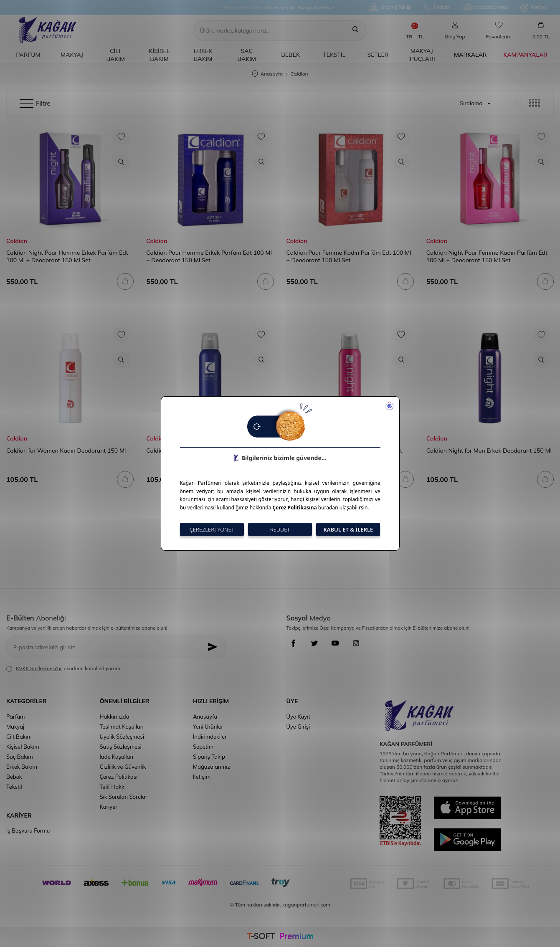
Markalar (470, 55)
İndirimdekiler (210, 737)
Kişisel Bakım (160, 55)
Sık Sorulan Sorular (124, 797)
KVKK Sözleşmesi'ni (38, 668)
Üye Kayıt (298, 717)
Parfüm (28, 55)
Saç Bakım (247, 55)
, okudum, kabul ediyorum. (64, 668)
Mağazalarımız (486, 8)
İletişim (437, 8)
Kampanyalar (526, 55)
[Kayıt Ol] (214, 647)
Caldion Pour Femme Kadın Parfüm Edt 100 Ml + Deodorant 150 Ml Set (349, 256)
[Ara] (355, 30)
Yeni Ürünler (208, 727)
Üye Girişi (298, 727)
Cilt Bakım (115, 55)
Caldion (17, 241)
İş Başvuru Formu (28, 831)
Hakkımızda (115, 717)
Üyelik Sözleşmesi (122, 737)
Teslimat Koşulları (122, 727)
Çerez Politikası (119, 777)
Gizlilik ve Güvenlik (123, 767)
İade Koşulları (117, 757)
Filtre (35, 104)
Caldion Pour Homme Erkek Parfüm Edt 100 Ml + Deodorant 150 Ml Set (209, 256)
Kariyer (534, 8)
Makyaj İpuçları (422, 55)
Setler (378, 55)
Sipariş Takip (390, 7)
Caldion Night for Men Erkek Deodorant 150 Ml (489, 451)
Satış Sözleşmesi (121, 747)
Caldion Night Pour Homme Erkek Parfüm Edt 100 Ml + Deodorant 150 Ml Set (67, 256)
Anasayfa (267, 74)
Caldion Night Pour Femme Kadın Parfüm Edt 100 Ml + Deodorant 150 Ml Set (487, 256)
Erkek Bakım (203, 55)
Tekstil (334, 55)
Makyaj (72, 55)
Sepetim (203, 747)
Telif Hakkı (113, 787)
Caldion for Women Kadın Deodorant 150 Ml (66, 451)
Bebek (290, 55)
